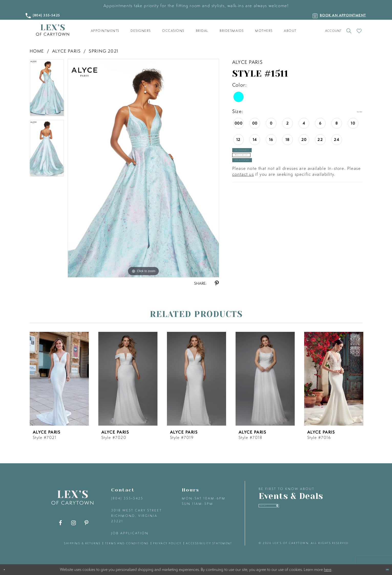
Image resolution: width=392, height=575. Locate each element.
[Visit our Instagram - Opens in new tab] (73, 523)
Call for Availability (271, 158)
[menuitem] (105, 31)
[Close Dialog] (8, 570)
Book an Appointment (273, 195)
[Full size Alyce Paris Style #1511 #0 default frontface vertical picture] (144, 168)
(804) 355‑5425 (127, 498)
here (328, 569)
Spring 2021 (104, 51)
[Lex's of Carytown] (52, 30)
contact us (243, 214)
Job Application (130, 533)
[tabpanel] (47, 89)
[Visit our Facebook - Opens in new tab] (60, 523)
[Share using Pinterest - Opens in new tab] (217, 283)
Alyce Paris (67, 51)
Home (37, 51)
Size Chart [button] (350, 111)
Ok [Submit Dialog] (383, 570)
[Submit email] (335, 511)
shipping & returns (82, 543)
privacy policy (167, 543)
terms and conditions (127, 543)
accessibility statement (209, 543)
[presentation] (59, 379)
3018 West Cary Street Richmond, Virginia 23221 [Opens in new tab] (136, 516)
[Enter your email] (300, 511)
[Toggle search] (349, 31)
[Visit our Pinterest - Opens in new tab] (86, 523)
